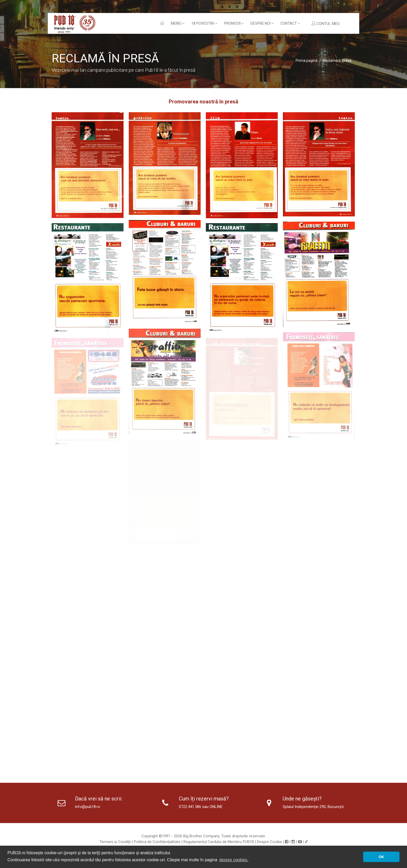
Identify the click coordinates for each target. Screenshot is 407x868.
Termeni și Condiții (115, 842)
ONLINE (216, 807)
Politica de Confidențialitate (157, 842)
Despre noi (262, 23)
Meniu (178, 23)
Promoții (234, 23)
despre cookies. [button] (234, 860)
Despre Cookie (269, 842)
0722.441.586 (190, 807)
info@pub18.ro (88, 807)
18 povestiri (204, 23)
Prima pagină (307, 61)
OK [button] (381, 857)
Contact (290, 23)
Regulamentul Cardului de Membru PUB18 (219, 842)
